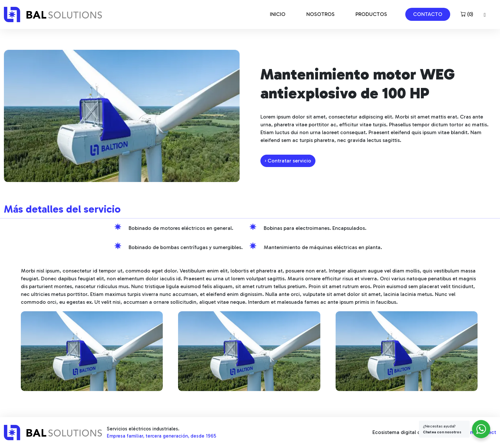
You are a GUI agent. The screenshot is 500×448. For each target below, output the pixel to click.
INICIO (278, 14)
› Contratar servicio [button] (288, 161)
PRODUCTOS (371, 14)
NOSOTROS (320, 14)
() (467, 14)
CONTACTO (428, 14)
